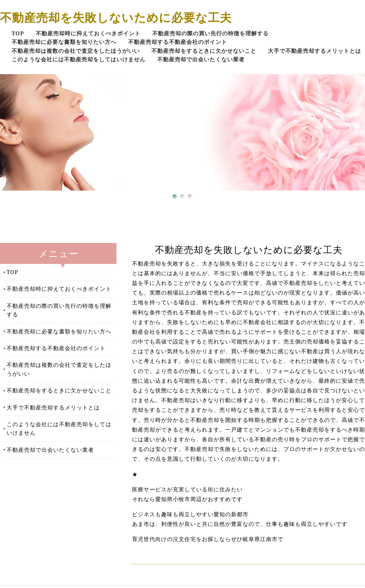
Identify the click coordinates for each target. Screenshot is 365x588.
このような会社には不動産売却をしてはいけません (79, 59)
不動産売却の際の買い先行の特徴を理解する (210, 33)
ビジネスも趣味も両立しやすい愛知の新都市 (190, 514)
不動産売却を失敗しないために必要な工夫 (116, 17)
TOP (18, 33)
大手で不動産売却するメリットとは (315, 51)
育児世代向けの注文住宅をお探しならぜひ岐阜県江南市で (208, 539)
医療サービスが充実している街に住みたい (187, 489)
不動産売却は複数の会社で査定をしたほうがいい (76, 51)
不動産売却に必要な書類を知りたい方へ (64, 42)
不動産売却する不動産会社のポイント (178, 42)
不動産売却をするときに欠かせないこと (204, 51)
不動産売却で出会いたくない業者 (201, 59)
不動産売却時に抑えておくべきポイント (88, 33)
